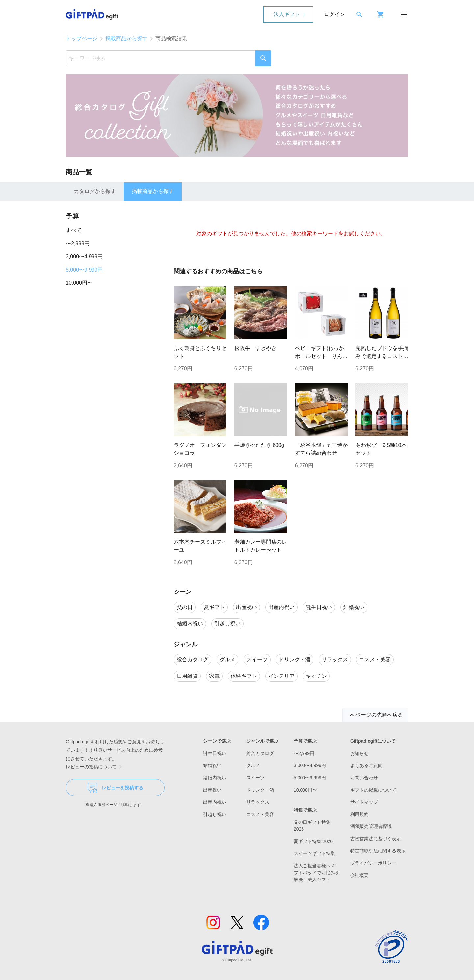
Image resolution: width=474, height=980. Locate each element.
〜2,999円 (78, 243)
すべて (74, 230)
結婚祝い (212, 765)
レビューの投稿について (95, 767)
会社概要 (359, 875)
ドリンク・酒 (260, 790)
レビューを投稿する (115, 788)
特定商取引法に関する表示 (378, 851)
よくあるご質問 (366, 765)
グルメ (253, 765)
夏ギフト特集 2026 (313, 841)
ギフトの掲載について (373, 790)
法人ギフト (287, 14)
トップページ (82, 38)
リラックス (258, 802)
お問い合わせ (364, 778)
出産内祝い (215, 802)
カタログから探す (95, 191)
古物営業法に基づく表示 (376, 839)
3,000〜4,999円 (84, 257)
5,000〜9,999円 (84, 270)
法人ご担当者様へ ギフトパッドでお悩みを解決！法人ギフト (317, 873)
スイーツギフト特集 (314, 853)
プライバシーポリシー (373, 863)
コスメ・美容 (260, 814)
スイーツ (255, 778)
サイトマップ (364, 802)
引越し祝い (215, 814)
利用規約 (359, 814)
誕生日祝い (215, 753)
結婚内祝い (215, 778)
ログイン (334, 14)
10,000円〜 (79, 283)
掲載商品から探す (126, 38)
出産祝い (212, 790)
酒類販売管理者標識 (371, 826)
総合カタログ (260, 753)
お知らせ (359, 753)
